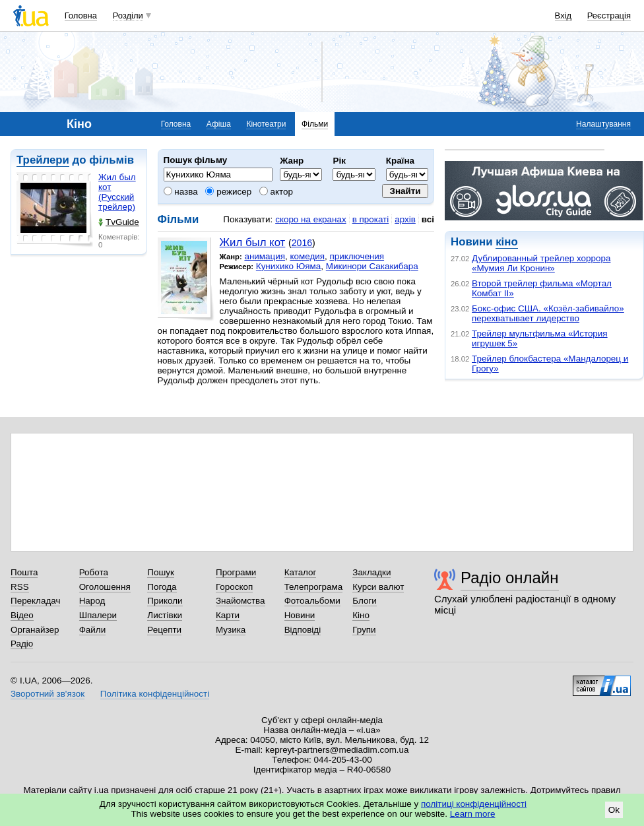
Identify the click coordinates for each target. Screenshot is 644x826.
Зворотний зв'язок (48, 694)
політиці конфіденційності (474, 804)
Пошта (24, 572)
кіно (506, 242)
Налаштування (603, 124)
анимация (265, 256)
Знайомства (241, 601)
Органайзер (35, 630)
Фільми (315, 124)
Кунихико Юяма (289, 266)
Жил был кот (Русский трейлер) (117, 192)
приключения (357, 256)
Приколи (165, 601)
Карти (228, 615)
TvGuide (119, 222)
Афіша (219, 124)
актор (276, 192)
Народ (92, 601)
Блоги (365, 601)
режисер (228, 192)
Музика (231, 630)
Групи (364, 630)
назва (181, 192)
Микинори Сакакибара (372, 266)
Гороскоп (234, 587)
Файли (93, 630)
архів (405, 219)
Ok (614, 810)
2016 (302, 243)
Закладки (371, 572)
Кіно (361, 615)
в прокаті (371, 219)
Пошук (161, 572)
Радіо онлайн (510, 578)
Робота (94, 572)
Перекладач (35, 601)
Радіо (22, 644)
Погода (162, 587)
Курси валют (378, 587)
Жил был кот (253, 242)
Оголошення (105, 587)
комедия (307, 256)
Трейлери (43, 160)
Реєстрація (609, 16)
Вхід (563, 16)
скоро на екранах (310, 219)
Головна (81, 16)
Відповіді (303, 630)
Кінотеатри (266, 124)
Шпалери (98, 615)
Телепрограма (314, 587)
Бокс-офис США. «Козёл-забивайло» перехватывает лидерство (548, 313)
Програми (236, 572)
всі (428, 219)
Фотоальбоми (312, 601)
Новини (300, 615)
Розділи (128, 16)
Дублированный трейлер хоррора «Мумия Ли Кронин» (541, 263)
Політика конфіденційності (155, 694)
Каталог (301, 572)
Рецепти (164, 630)
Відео (22, 615)
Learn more (473, 814)
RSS (20, 587)
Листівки (165, 615)
